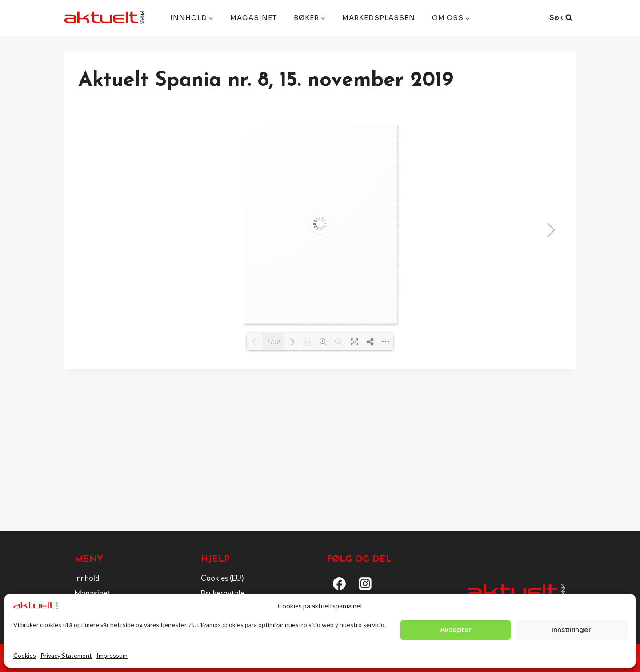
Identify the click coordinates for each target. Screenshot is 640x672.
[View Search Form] (561, 18)
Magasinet (254, 18)
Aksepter (456, 630)
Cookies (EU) (222, 578)
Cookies (25, 655)
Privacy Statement (66, 655)
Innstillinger (571, 630)
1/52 (274, 342)
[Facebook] (340, 583)
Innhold (87, 578)
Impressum (112, 655)
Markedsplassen (379, 18)
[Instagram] (365, 583)
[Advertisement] (320, 458)
